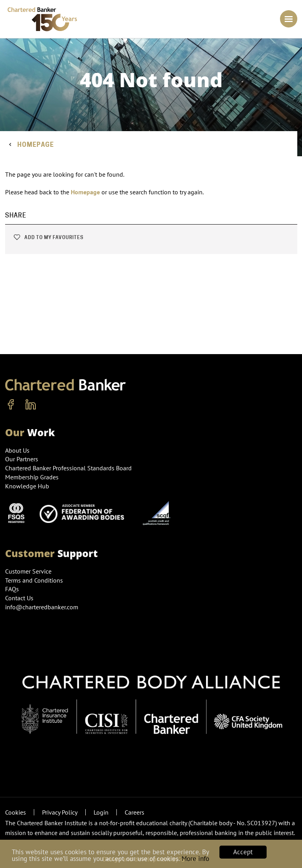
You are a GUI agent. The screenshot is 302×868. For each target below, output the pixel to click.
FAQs (12, 589)
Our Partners (22, 459)
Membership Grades (32, 477)
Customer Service (28, 571)
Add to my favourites (48, 237)
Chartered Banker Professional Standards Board (68, 468)
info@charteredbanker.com (42, 607)
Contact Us (19, 598)
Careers (134, 812)
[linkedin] (31, 405)
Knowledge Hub (27, 486)
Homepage (36, 145)
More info (195, 859)
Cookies (16, 812)
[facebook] (11, 405)
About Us (17, 450)
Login (101, 812)
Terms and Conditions (34, 580)
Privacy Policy (60, 812)
